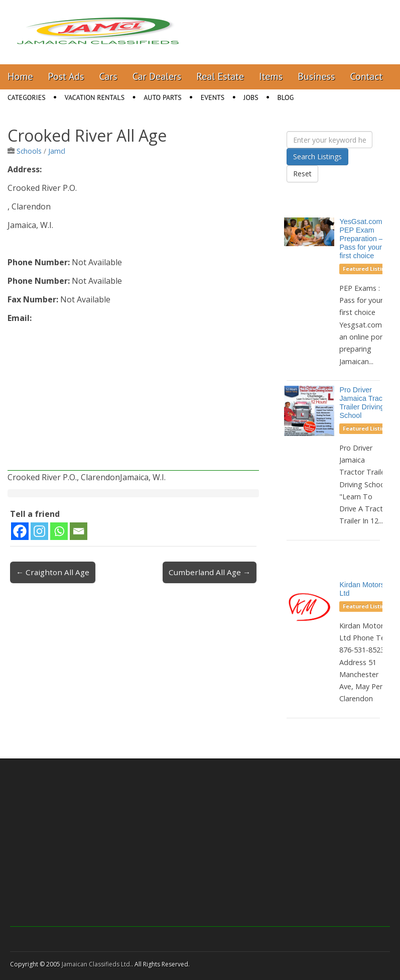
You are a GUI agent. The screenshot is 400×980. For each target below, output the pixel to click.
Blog (286, 97)
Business (316, 76)
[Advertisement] (133, 400)
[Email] (79, 531)
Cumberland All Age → (210, 572)
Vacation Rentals (95, 97)
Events (213, 97)
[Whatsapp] (59, 531)
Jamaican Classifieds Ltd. (97, 964)
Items (271, 76)
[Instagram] (39, 531)
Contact (366, 76)
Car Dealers (157, 76)
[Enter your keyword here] (329, 140)
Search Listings (317, 156)
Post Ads (66, 76)
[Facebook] (20, 531)
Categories (27, 97)
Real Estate (220, 76)
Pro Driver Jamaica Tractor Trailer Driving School (365, 403)
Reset (302, 174)
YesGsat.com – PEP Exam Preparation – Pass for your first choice (364, 238)
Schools (29, 151)
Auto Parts (163, 97)
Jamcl (57, 151)
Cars (108, 76)
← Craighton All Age (53, 572)
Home (20, 76)
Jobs (251, 97)
